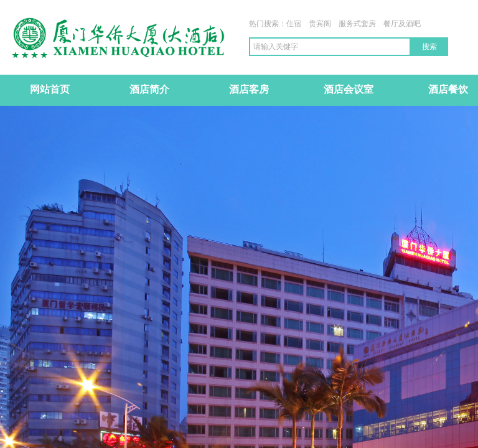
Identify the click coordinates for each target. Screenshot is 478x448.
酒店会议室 (349, 89)
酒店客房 (249, 89)
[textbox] (330, 47)
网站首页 (50, 89)
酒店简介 (149, 89)
